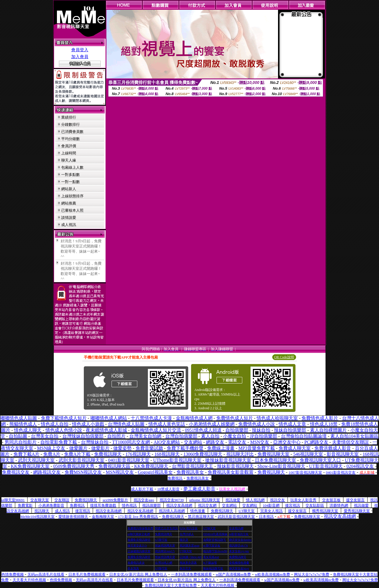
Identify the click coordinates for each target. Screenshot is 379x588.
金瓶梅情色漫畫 (239, 563)
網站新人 (69, 189)
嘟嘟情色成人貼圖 (19, 418)
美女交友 (185, 568)
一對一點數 (71, 182)
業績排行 (69, 117)
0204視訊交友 (360, 466)
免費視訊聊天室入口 (320, 460)
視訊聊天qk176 (238, 545)
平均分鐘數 (71, 139)
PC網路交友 (316, 442)
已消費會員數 (72, 132)
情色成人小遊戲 (88, 424)
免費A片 (52, 454)
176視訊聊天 (138, 454)
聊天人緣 (69, 160)
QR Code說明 (284, 357)
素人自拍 (210, 436)
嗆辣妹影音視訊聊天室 (228, 460)
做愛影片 (100, 448)
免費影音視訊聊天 (139, 540)
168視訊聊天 (167, 454)
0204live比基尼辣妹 (215, 534)
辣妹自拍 (261, 430)
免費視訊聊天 (108, 454)
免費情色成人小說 (257, 424)
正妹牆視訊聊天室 (139, 551)
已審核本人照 (72, 210)
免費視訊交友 (16, 472)
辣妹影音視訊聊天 (235, 466)
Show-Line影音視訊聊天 (281, 466)
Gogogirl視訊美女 (155, 472)
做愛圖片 (78, 448)
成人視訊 (69, 225)
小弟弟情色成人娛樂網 (212, 424)
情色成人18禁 (324, 424)
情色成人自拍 (55, 424)
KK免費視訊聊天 (151, 466)
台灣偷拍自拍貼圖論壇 (304, 436)
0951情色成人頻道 (203, 430)
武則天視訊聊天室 (36, 460)
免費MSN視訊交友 (83, 472)
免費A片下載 (77, 454)
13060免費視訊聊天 (203, 454)
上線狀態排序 (72, 196)
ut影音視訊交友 (239, 534)
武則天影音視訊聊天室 (82, 460)
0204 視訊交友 (189, 528)
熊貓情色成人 (23, 424)
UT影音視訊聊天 (326, 466)
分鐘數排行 (71, 124)
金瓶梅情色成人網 (194, 418)
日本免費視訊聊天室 (275, 460)
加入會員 (80, 57)
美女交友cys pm (239, 551)
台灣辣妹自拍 (95, 442)
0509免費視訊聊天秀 (74, 466)
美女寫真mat (211, 557)
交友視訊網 (236, 528)
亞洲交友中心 (287, 442)
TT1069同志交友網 (131, 442)
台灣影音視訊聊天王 (193, 466)
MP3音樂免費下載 (257, 448)
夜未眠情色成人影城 (106, 430)
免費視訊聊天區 (114, 466)
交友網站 (193, 442)
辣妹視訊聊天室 (165, 545)
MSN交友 (260, 442)
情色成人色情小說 (64, 430)
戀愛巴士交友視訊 (166, 528)
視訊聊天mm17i (165, 551)
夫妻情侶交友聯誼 (350, 442)
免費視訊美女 (190, 472)
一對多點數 (71, 175)
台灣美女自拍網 (145, 436)
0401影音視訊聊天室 (129, 460)
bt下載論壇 (210, 563)
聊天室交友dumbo (240, 540)
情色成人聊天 (28, 430)
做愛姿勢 (122, 448)
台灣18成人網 (164, 563)
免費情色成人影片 (320, 418)
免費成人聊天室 (295, 448)
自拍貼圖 (18, 436)
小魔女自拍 (235, 436)
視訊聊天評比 (240, 454)
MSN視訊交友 (120, 472)
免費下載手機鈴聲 (185, 448)
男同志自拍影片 (21, 442)
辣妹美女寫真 (188, 563)
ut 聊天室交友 (212, 545)
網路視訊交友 (47, 472)
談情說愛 (69, 218)
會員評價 (69, 146)
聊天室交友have (239, 568)
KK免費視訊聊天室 (30, 466)
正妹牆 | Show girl (191, 557)
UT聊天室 (209, 528)
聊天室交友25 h (137, 545)
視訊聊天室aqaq (189, 545)
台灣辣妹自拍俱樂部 (83, 436)
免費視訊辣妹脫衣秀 (140, 528)
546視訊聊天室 (308, 454)
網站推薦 (69, 203)
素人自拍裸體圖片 (328, 430)
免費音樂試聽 (149, 448)
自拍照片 (116, 436)
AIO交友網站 (167, 442)
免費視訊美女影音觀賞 (231, 472)
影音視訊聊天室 (343, 454)
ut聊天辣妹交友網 (139, 534)
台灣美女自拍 (45, 436)
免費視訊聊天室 (273, 454)
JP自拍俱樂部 (264, 436)
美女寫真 (133, 568)
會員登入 (80, 50)
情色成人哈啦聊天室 (277, 418)
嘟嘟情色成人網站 (109, 418)
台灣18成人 (187, 534)
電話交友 (237, 442)
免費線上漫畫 (221, 448)
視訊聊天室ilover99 (215, 551)
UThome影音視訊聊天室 (177, 460)
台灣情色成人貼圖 (126, 424)
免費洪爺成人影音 (333, 448)
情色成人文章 (292, 424)
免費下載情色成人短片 (64, 418)
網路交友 (215, 442)
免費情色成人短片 (235, 418)
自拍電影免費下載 (59, 442)
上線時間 (69, 153)
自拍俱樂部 (237, 430)
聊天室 (184, 540)
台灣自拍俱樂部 (181, 436)
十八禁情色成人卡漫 (151, 418)
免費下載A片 (27, 454)
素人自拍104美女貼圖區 (354, 436)
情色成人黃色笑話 (167, 424)
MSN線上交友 (51, 448)
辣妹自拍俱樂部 (290, 430)
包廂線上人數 (72, 167)
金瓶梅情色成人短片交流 (156, 430)
